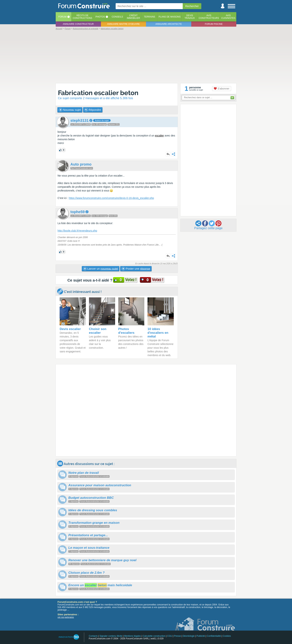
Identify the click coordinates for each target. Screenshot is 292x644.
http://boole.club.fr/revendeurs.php (77, 231)
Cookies (227, 636)
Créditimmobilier (133, 17)
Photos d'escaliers (126, 331)
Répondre (93, 110)
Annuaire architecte (169, 24)
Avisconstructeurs (209, 17)
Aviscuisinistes (228, 17)
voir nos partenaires (66, 617)
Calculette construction (154, 636)
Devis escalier (70, 329)
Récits (82, 17)
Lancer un (101, 269)
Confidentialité (214, 636)
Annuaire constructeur (78, 24)
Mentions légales (133, 636)
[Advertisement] (146, 56)
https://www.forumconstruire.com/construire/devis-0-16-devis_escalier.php (111, 198)
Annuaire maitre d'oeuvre (123, 24)
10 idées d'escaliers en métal (158, 333)
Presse (177, 636)
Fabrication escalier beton (98, 93)
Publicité (201, 636)
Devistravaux (190, 17)
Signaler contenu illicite (111, 636)
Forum (62, 17)
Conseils (117, 17)
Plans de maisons (170, 17)
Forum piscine (214, 24)
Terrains (149, 17)
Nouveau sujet (70, 110)
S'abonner (222, 89)
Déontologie (189, 636)
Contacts (93, 636)
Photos (100, 17)
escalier (159, 136)
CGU (170, 636)
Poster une (136, 269)
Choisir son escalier (98, 331)
